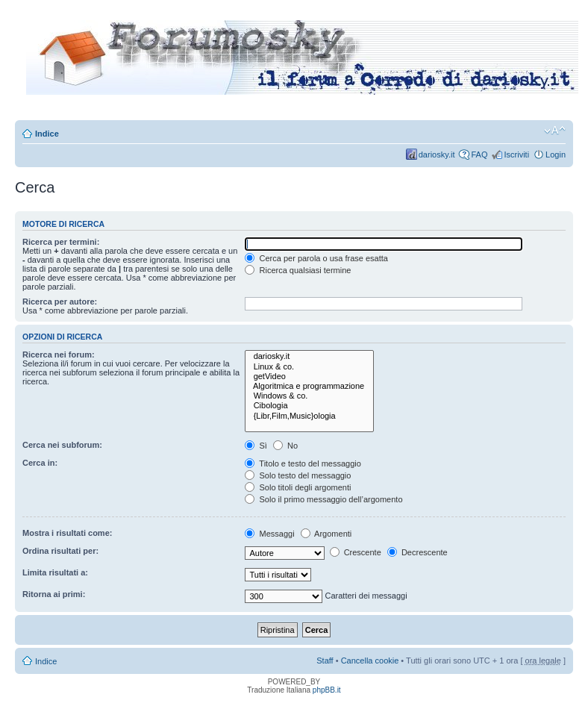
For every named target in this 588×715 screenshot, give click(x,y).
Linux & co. (309, 367)
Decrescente (417, 552)
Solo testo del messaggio (298, 475)
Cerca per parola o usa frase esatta (316, 258)
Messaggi (269, 534)
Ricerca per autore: (60, 302)
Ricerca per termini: (61, 242)
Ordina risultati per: (60, 551)
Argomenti (326, 534)
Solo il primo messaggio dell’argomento (323, 499)
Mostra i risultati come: (67, 533)
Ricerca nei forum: (59, 355)
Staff (325, 661)
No (285, 446)
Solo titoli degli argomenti (298, 487)
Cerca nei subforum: (62, 445)
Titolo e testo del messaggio (303, 463)
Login (556, 154)
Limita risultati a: (55, 572)
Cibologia (309, 406)
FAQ (479, 154)
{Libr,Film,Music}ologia (309, 416)
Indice (47, 134)
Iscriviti (516, 154)
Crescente (356, 552)
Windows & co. (309, 396)
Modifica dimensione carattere (555, 131)
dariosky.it (437, 154)
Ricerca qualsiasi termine (298, 270)
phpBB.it (327, 690)
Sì (256, 446)
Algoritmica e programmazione (309, 386)
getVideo (309, 377)
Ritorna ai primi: (54, 594)
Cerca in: (40, 463)
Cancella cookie (370, 661)
